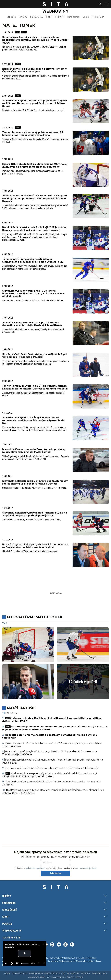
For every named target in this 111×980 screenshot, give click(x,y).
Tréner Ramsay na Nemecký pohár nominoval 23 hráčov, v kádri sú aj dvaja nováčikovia (33, 134)
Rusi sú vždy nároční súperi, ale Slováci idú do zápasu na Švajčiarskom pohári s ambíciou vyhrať (36, 546)
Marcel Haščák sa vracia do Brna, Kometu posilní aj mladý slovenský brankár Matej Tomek (34, 451)
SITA (11, 17)
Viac (5, 623)
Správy (23, 17)
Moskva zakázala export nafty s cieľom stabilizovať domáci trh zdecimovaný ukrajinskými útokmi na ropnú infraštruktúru (50, 775)
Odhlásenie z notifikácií (75, 977)
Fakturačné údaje (73, 973)
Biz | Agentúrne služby (19, 973)
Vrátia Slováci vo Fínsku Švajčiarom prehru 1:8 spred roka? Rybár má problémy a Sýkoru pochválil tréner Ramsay (35, 198)
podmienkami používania (36, 868)
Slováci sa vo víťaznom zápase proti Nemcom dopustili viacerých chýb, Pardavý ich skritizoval (32, 324)
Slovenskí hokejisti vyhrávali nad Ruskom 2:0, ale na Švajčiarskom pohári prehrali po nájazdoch (35, 514)
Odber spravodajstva (36, 973)
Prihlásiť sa (55, 873)
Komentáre (73, 17)
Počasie (60, 17)
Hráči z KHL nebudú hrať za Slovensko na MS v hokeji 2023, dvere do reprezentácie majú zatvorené (35, 165)
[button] (106, 4)
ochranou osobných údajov (87, 868)
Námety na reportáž (51, 973)
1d (3, 713)
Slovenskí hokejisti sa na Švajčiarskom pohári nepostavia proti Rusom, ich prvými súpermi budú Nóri (33, 420)
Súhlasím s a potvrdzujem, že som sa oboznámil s (56, 868)
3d (12, 713)
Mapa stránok (85, 973)
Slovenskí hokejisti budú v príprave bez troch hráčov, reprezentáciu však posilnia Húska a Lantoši (35, 482)
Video (86, 17)
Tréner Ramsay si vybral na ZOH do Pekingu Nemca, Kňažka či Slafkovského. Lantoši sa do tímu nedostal (35, 387)
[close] (44, 944)
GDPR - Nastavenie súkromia (56, 977)
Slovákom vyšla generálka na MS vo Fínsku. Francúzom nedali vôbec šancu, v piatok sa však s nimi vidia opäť (33, 294)
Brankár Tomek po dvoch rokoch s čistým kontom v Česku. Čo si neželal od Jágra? (34, 70)
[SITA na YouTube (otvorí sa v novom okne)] (59, 945)
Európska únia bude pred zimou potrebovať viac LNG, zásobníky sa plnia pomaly (52, 768)
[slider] (25, 963)
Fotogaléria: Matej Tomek (35, 617)
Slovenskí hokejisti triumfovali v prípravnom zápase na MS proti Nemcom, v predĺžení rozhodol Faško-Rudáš (35, 103)
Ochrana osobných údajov (36, 977)
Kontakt (62, 973)
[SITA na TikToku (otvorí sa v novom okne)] (65, 945)
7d (16, 713)
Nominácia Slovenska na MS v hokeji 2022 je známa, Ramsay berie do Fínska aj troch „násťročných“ (35, 229)
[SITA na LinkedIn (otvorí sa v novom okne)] (72, 945)
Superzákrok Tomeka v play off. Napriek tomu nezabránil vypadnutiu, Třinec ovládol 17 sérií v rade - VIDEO (36, 40)
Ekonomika (36, 17)
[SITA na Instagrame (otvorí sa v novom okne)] (52, 945)
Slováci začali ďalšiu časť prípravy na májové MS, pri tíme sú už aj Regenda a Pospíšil (34, 356)
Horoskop (98, 17)
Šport (49, 17)
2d (8, 713)
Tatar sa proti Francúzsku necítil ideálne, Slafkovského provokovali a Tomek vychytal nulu (33, 260)
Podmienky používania (99, 973)
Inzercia (7, 973)
